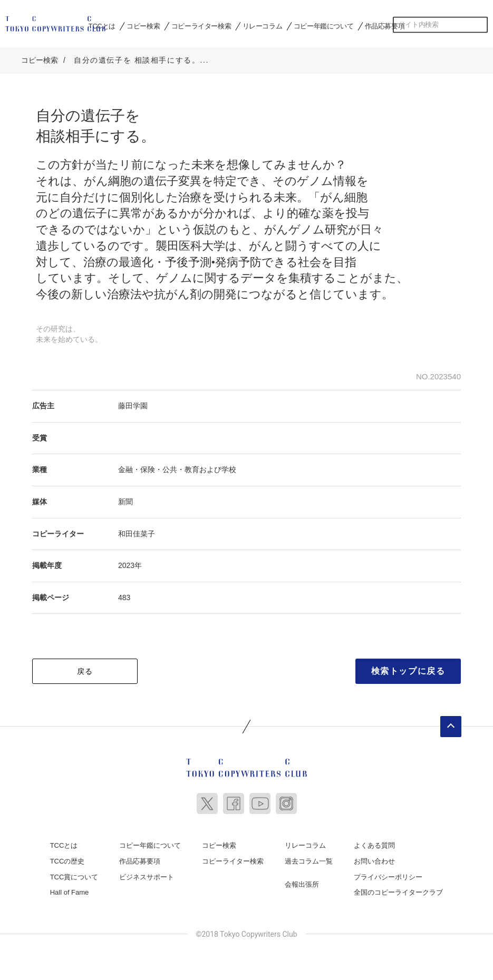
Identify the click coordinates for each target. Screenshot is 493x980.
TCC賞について (74, 875)
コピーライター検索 (201, 26)
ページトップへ (451, 725)
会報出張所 (302, 882)
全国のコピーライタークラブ (398, 891)
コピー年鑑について (323, 26)
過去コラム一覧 (309, 860)
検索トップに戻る (408, 669)
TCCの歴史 (67, 860)
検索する (480, 25)
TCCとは (102, 26)
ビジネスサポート (147, 875)
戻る (85, 670)
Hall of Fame (70, 891)
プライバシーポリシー (388, 875)
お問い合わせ (374, 860)
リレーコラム (263, 26)
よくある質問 (374, 844)
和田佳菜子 (137, 532)
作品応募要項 (385, 26)
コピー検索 (143, 26)
